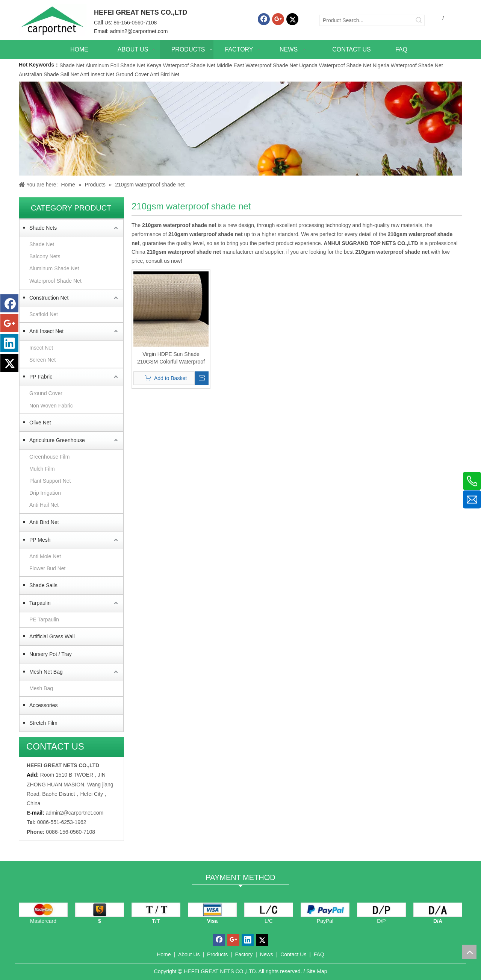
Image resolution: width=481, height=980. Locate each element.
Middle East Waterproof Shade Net (257, 65)
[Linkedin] (9, 343)
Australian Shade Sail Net (49, 74)
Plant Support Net (50, 481)
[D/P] (381, 910)
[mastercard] (43, 910)
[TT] (156, 910)
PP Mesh (40, 540)
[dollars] (100, 910)
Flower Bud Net (47, 568)
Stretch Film (43, 723)
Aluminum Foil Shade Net (116, 65)
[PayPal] (325, 910)
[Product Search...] (367, 20)
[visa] (212, 910)
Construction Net (49, 298)
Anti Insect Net (97, 74)
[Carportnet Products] (240, 129)
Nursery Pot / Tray (51, 654)
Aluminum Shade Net (54, 268)
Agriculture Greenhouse (57, 440)
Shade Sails (43, 585)
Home (164, 954)
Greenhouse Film (49, 457)
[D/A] (438, 910)
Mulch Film (42, 469)
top (469, 952)
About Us (189, 954)
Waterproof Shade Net (55, 281)
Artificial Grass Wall (52, 636)
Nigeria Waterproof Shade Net (408, 65)
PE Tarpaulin (44, 620)
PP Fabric (41, 377)
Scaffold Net (44, 314)
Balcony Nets (45, 256)
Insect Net (41, 348)
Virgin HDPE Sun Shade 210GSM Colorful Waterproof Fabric (171, 358)
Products (217, 954)
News (267, 954)
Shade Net (72, 65)
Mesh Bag (41, 688)
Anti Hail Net (44, 505)
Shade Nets (43, 228)
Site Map (317, 971)
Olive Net (40, 423)
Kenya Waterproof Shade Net (181, 65)
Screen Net (42, 360)
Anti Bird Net (165, 74)
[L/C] (269, 910)
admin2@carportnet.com (139, 31)
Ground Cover (132, 74)
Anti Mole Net (45, 556)
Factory (244, 954)
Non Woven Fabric (51, 406)
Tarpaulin (40, 603)
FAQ (319, 954)
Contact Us (293, 954)
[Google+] (278, 19)
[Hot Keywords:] (419, 20)
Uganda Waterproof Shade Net (335, 65)
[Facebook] (264, 19)
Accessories (43, 705)
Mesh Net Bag (46, 672)
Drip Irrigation (45, 493)
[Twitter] (292, 19)
